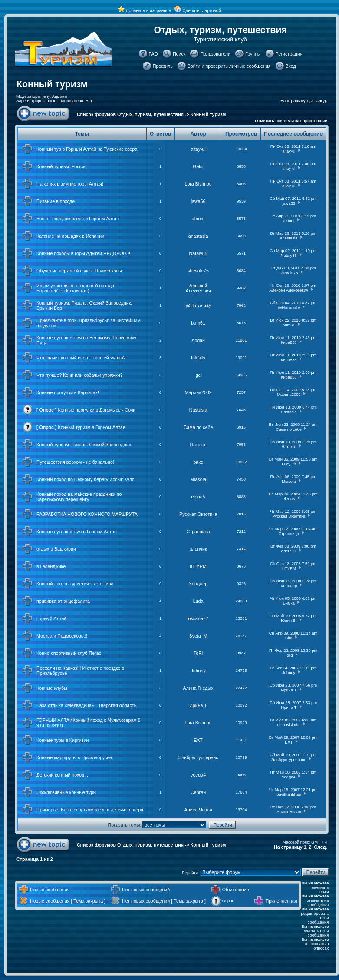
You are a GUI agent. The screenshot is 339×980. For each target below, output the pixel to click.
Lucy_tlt (289, 464)
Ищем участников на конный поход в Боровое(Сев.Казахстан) (76, 288)
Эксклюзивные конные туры (67, 792)
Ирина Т (289, 690)
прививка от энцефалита (63, 601)
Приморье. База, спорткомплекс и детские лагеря (90, 810)
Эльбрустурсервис (198, 757)
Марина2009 (198, 392)
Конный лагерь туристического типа (75, 584)
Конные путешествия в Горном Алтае (77, 532)
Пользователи (215, 54)
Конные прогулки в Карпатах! (68, 392)
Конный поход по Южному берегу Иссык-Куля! (86, 479)
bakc (198, 462)
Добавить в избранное (148, 11)
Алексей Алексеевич (198, 288)
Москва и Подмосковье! (62, 636)
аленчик (198, 549)
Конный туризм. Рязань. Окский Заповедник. (84, 445)
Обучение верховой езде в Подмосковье (80, 271)
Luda (198, 601)
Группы (253, 54)
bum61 (198, 323)
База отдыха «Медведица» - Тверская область (86, 705)
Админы (60, 96)
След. (321, 101)
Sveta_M (198, 636)
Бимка (289, 603)
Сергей (198, 792)
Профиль (163, 66)
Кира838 (289, 342)
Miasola (198, 479)
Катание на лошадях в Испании (70, 236)
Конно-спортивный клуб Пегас (69, 653)
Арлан (198, 340)
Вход (291, 66)
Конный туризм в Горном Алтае (92, 427)
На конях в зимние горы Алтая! (70, 184)
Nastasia (198, 410)
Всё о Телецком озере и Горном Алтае (78, 219)
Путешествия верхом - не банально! (75, 462)
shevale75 (198, 271)
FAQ (153, 54)
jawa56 (198, 201)
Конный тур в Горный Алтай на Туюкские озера (87, 149)
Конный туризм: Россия (62, 166)
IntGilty (198, 358)
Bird (289, 638)
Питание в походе (56, 201)
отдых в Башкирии (56, 549)
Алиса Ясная (198, 810)
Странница (198, 532)
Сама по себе (198, 427)
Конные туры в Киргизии (63, 740)
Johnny (198, 671)
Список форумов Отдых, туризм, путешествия (130, 114)
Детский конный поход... (62, 775)
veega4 (198, 775)
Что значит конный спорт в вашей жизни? (81, 358)
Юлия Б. (289, 621)
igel (198, 375)
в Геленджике (51, 566)
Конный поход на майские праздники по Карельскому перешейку (79, 497)
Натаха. (198, 445)
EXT (198, 740)
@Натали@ (198, 306)
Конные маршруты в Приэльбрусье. (75, 757)
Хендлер (198, 584)
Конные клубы (52, 688)
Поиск (179, 54)
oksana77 (198, 618)
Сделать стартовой (202, 11)
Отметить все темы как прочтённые (291, 121)
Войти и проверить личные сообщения (229, 66)
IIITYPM (198, 566)
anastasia (198, 236)
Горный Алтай (51, 618)
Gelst (198, 166)
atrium (198, 219)
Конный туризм (52, 84)
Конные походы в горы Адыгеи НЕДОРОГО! (83, 253)
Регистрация (289, 54)
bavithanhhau (289, 794)
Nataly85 (198, 253)
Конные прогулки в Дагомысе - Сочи (97, 410)
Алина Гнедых (198, 688)
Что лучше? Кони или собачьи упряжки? (80, 375)
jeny (46, 96)
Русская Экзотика (198, 514)
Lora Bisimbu (198, 184)
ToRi (198, 653)
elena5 (198, 497)
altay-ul (198, 149)
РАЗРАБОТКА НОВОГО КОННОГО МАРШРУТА (87, 514)
